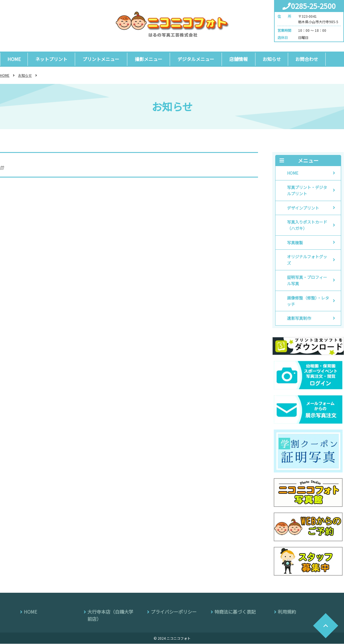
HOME (14, 59)
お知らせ (269, 59)
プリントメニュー (100, 59)
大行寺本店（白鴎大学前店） (110, 616)
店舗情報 (236, 59)
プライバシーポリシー (174, 612)
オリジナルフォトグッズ (307, 260)
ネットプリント (51, 59)
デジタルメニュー (194, 59)
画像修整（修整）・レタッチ (308, 301)
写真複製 (295, 243)
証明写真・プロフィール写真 (307, 281)
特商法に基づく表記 (235, 612)
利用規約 (287, 612)
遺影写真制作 (299, 318)
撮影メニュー (147, 59)
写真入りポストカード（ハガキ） (307, 225)
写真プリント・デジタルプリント (307, 191)
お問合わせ (304, 59)
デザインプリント (303, 208)
